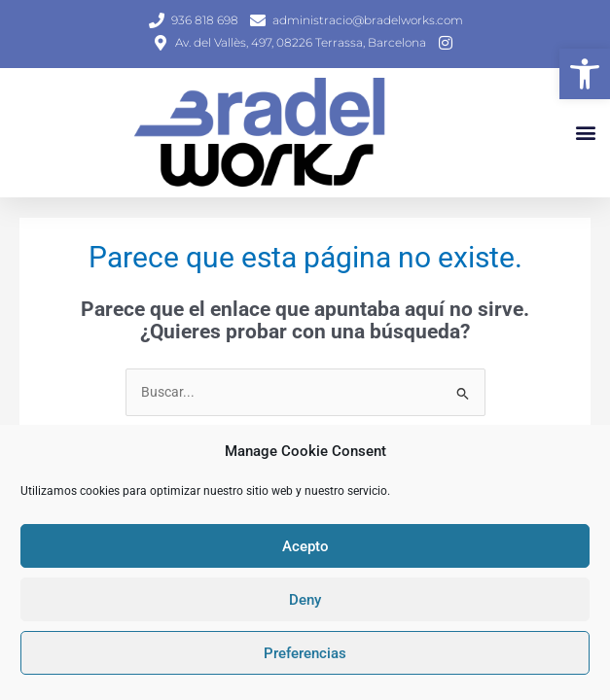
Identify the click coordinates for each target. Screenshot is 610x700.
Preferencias (305, 653)
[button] (585, 74)
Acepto (305, 546)
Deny (305, 600)
